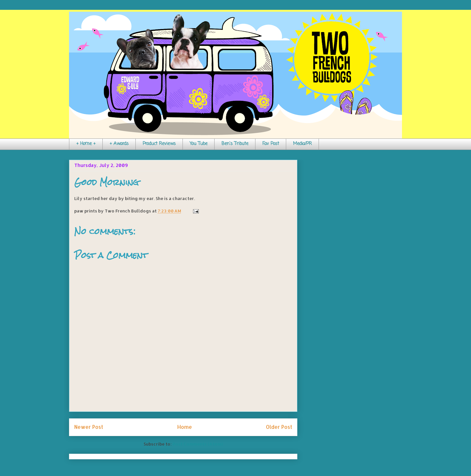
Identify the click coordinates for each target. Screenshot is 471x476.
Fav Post (271, 144)
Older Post (279, 427)
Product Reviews (159, 144)
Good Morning (106, 182)
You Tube (199, 144)
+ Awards (119, 144)
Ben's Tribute (235, 144)
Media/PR (302, 144)
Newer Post (89, 427)
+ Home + (86, 144)
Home (185, 427)
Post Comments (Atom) (198, 444)
